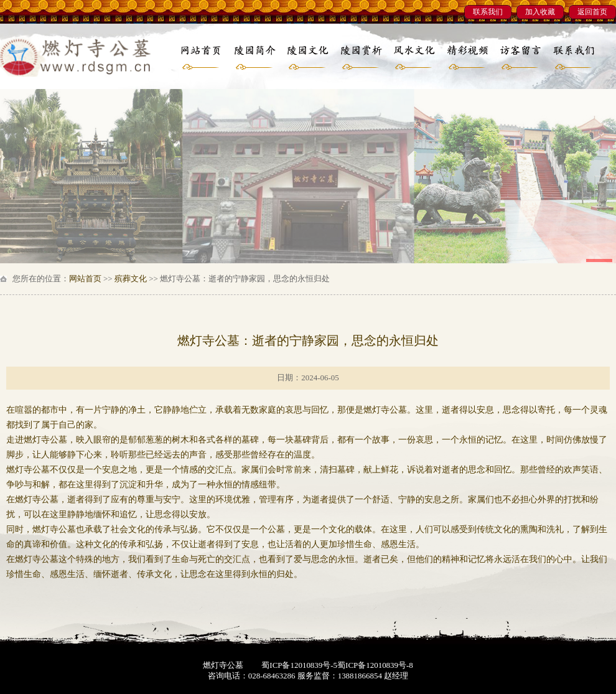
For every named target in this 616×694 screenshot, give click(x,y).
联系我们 (488, 12)
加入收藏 (540, 12)
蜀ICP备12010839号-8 (375, 665)
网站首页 (85, 279)
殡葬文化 (131, 279)
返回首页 (592, 12)
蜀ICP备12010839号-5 (299, 665)
